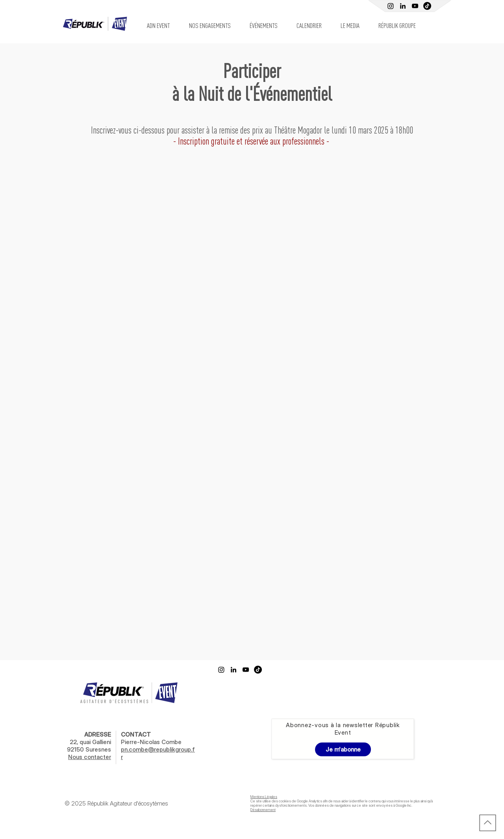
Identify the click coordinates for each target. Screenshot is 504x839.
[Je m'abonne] (343, 749)
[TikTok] (258, 670)
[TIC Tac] (427, 6)
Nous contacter (90, 757)
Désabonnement (263, 810)
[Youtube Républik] (415, 6)
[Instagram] (391, 6)
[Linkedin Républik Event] (403, 6)
